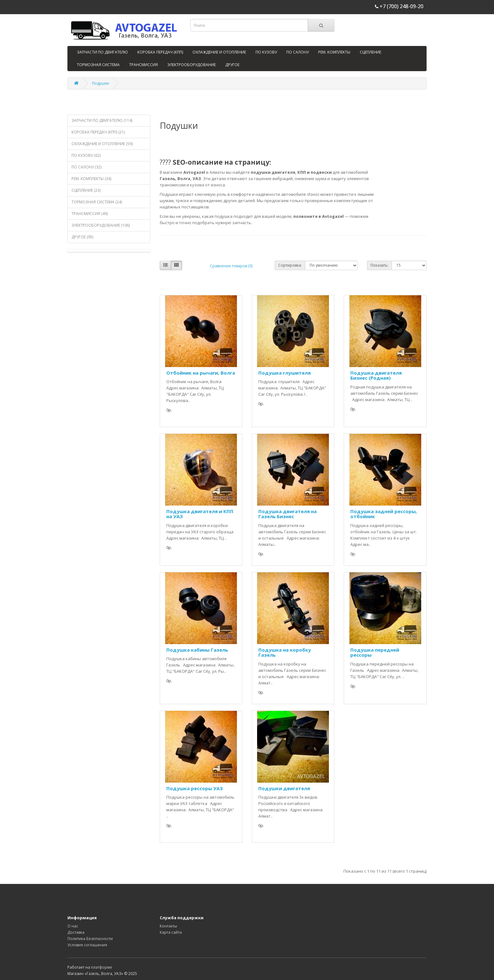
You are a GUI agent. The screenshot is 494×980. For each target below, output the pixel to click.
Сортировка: (290, 265)
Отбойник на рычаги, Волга (201, 373)
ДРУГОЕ (232, 65)
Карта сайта (171, 932)
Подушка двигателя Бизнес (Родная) (376, 375)
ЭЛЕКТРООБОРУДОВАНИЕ (192, 65)
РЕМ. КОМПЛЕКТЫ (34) (91, 179)
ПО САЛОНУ (298, 52)
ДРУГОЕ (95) (82, 237)
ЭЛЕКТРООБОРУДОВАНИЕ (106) (101, 225)
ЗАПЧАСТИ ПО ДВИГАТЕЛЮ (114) (102, 120)
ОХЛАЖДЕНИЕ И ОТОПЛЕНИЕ (219, 52)
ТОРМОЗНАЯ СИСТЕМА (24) (97, 202)
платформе (102, 967)
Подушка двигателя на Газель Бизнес (287, 514)
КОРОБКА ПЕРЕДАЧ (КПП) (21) (98, 132)
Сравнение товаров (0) (231, 266)
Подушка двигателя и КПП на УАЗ (200, 514)
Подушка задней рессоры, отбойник (384, 514)
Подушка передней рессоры (375, 652)
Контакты (168, 926)
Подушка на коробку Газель (285, 652)
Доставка (76, 932)
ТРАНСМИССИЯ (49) (90, 214)
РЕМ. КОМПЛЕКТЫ (334, 52)
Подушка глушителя (284, 373)
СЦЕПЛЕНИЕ (370, 52)
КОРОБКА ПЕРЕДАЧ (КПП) (160, 52)
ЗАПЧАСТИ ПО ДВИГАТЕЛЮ (102, 52)
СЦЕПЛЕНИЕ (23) (86, 190)
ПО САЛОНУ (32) (86, 167)
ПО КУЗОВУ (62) (86, 155)
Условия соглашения (87, 945)
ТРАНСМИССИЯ (144, 65)
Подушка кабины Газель (197, 650)
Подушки (101, 83)
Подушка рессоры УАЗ (195, 788)
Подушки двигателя (284, 788)
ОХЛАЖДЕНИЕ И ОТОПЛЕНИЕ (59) (102, 144)
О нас (73, 926)
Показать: (379, 265)
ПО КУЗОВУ (266, 52)
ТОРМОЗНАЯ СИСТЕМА (98, 65)
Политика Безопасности (90, 939)
